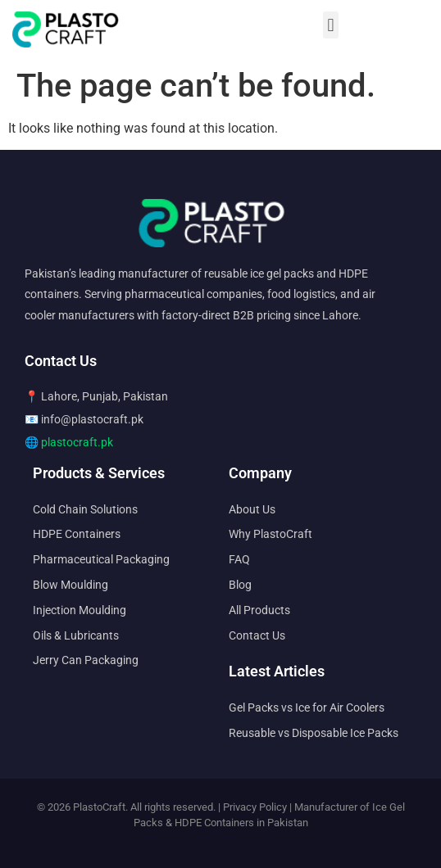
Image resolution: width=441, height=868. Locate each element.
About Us (252, 509)
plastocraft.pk (77, 442)
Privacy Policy (255, 807)
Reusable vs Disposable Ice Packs (314, 733)
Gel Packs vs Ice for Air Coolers (307, 708)
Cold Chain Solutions (85, 509)
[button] (331, 25)
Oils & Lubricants (76, 635)
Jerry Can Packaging (86, 660)
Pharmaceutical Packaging (101, 559)
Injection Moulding (80, 610)
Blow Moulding (70, 585)
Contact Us (257, 635)
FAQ (239, 559)
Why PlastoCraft (271, 534)
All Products (259, 610)
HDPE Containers (77, 534)
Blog (240, 585)
